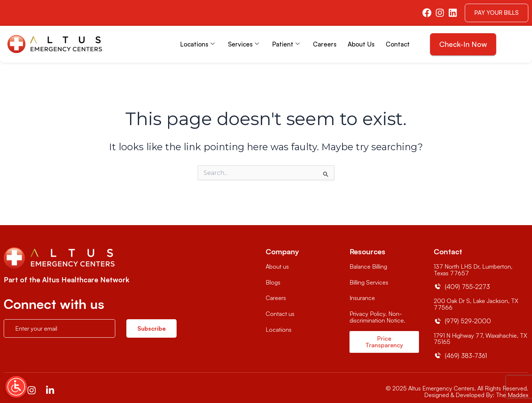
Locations (197, 44)
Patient (286, 44)
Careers (325, 44)
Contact (398, 44)
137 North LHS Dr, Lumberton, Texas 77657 (473, 270)
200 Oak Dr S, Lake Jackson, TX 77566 (476, 304)
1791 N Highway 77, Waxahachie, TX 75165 (480, 339)
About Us (361, 44)
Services (243, 44)
